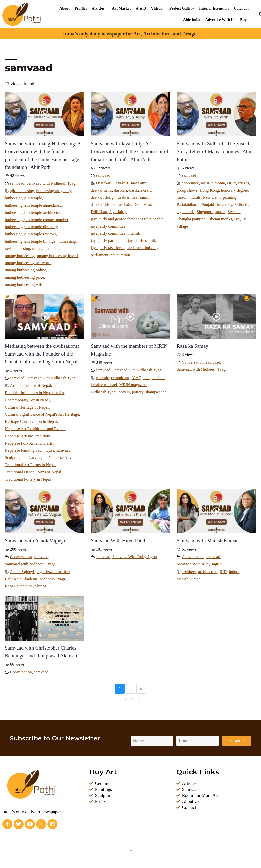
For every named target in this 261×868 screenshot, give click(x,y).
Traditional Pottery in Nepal (28, 479)
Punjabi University (217, 205)
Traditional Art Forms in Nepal (30, 465)
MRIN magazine (133, 385)
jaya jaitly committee (108, 226)
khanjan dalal (154, 378)
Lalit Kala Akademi (21, 579)
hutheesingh (67, 241)
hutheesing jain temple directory (31, 227)
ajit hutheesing (22, 191)
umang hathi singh (47, 249)
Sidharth (241, 205)
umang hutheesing (20, 256)
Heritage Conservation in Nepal (31, 422)
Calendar (241, 8)
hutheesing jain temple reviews (30, 234)
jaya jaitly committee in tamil (115, 233)
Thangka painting (191, 219)
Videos (156, 8)
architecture (208, 572)
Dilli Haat (99, 212)
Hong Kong (209, 190)
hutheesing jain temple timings (30, 241)
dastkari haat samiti (134, 197)
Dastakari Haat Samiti (130, 183)
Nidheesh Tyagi (104, 392)
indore (234, 572)
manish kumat (188, 579)
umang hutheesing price (25, 277)
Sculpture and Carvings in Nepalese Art (37, 458)
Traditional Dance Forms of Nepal (33, 472)
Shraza (41, 586)
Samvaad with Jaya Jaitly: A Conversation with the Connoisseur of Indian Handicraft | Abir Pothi (130, 151)
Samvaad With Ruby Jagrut (135, 557)
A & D (141, 8)
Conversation (193, 362)
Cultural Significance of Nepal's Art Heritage (42, 414)
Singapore (205, 212)
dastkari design (103, 197)
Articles (98, 8)
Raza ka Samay (192, 346)
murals (195, 197)
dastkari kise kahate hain (111, 205)
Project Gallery (182, 8)
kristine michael (104, 385)
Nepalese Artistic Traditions (28, 436)
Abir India (192, 20)
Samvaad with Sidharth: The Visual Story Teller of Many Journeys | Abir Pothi (214, 151)
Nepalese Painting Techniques (30, 450)
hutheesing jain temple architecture (34, 213)
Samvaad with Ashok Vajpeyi (35, 541)
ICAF (136, 378)
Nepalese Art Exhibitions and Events (35, 429)
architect (189, 572)
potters (124, 392)
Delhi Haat (142, 205)
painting (230, 197)
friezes (244, 183)
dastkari (121, 190)
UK (237, 219)
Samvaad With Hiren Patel (118, 541)
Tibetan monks (220, 219)
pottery (137, 392)
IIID (223, 572)
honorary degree (234, 190)
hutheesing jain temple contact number (37, 220)
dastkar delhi (101, 190)
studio (220, 212)
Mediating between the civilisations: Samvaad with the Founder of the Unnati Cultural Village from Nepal (42, 354)
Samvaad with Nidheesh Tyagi (51, 183)
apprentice (190, 183)
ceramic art (120, 378)
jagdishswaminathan (53, 572)
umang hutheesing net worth (28, 263)
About (64, 8)
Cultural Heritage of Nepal (27, 407)
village (182, 226)
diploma (218, 183)
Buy (243, 20)
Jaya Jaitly (118, 212)
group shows (187, 190)
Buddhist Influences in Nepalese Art (35, 393)
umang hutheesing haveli (57, 256)
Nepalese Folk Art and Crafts (29, 443)
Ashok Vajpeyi (22, 572)
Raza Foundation (19, 586)
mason (182, 197)
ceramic (102, 378)
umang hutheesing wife (24, 285)
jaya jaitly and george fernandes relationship (127, 219)
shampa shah (156, 392)
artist (205, 183)
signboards (186, 212)
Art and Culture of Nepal (31, 386)
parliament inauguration (111, 255)
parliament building (142, 248)
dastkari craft (140, 190)
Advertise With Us (220, 20)
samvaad (17, 183)
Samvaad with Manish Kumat (207, 541)
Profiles (81, 8)
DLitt (232, 183)
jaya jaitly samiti (142, 241)
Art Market (121, 8)
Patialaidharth (188, 205)
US (245, 219)
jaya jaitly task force (108, 248)
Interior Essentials (214, 8)
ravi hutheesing (18, 249)
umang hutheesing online (26, 270)
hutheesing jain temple (24, 198)
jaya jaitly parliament (108, 241)
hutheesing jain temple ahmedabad (33, 205)
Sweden (234, 212)
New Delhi (212, 197)
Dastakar (103, 183)
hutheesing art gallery (54, 191)
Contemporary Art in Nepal (27, 400)
